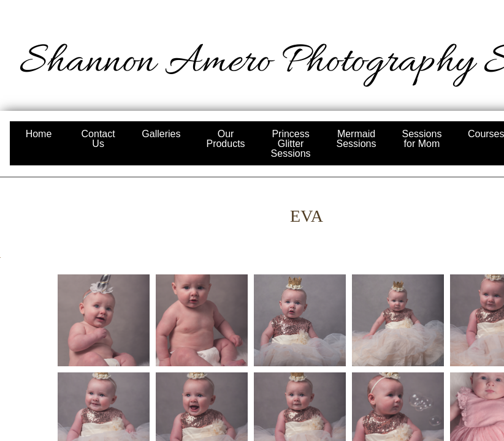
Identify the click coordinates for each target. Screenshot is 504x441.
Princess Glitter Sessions (291, 144)
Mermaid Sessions (357, 139)
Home (39, 134)
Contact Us (98, 139)
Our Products (225, 139)
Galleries (161, 134)
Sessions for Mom (422, 139)
